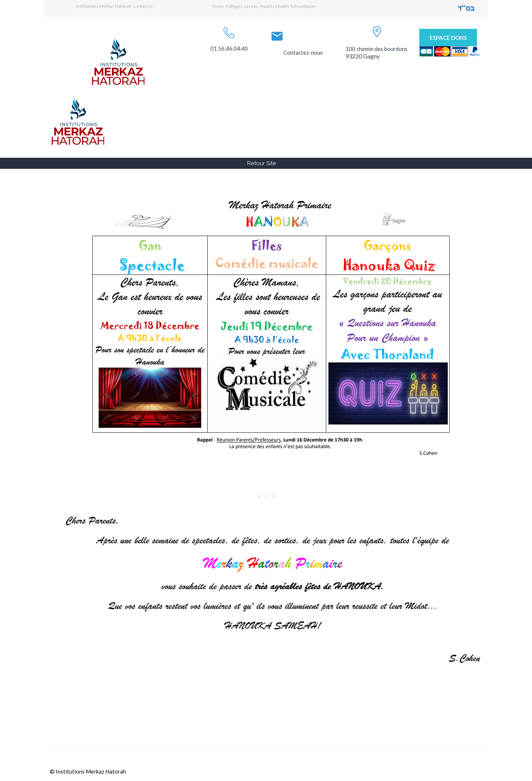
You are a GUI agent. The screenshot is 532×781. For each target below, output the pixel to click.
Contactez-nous (303, 52)
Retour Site (262, 163)
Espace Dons (448, 38)
